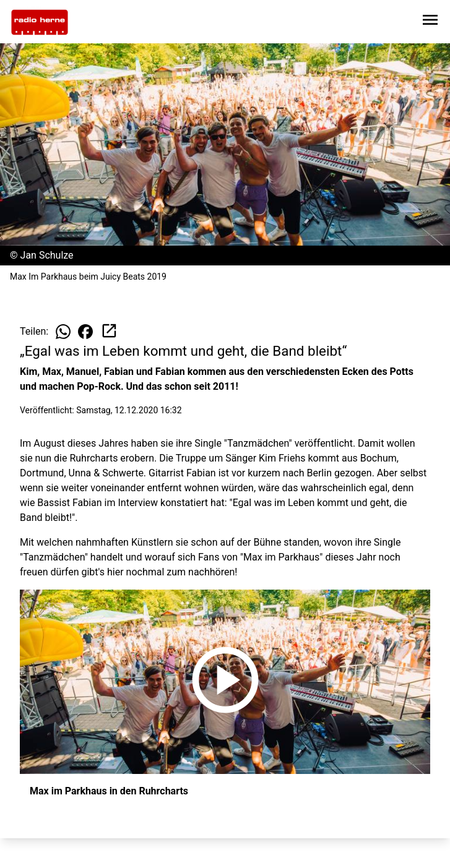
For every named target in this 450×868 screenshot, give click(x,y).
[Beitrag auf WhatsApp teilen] (63, 332)
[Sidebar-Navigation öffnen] (430, 22)
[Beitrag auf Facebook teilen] (85, 332)
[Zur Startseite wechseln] (40, 22)
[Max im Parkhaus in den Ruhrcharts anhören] (225, 682)
